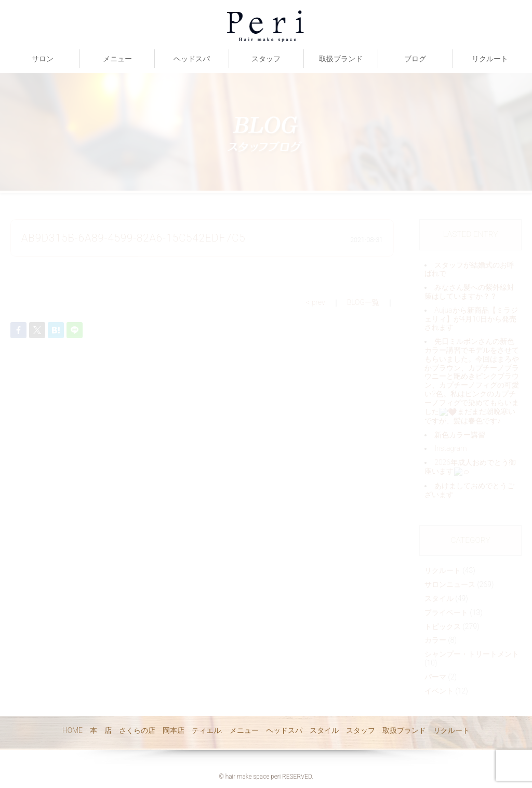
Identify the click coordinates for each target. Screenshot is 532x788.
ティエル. (207, 730)
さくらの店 (137, 730)
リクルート (490, 59)
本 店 (101, 730)
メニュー (117, 59)
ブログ (415, 59)
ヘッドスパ (192, 59)
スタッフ (266, 59)
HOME (72, 730)
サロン (43, 59)
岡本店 (174, 730)
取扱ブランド (341, 59)
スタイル (324, 730)
